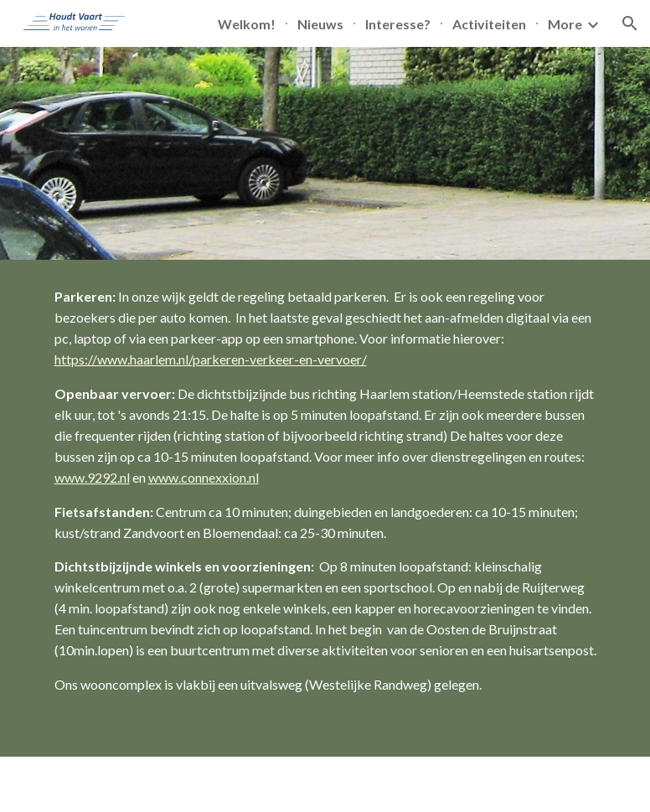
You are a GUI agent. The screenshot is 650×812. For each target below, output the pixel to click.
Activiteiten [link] (489, 24)
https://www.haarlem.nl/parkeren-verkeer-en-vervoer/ (211, 359)
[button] (630, 23)
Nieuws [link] (320, 24)
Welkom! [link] (247, 24)
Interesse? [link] (398, 24)
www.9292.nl (92, 477)
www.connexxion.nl (204, 477)
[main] (325, 508)
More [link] (565, 24)
